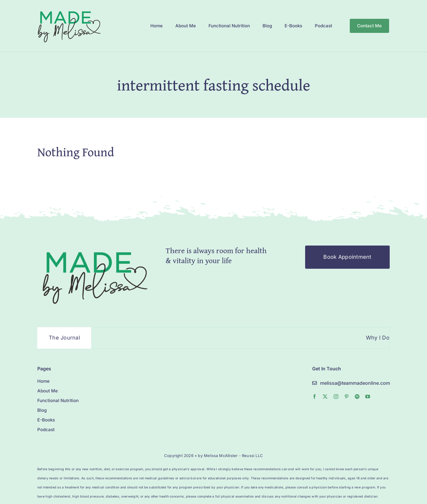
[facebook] (315, 397)
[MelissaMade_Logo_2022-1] (69, 10)
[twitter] (325, 397)
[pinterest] (347, 397)
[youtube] (368, 397)
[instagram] (336, 397)
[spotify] (357, 397)
